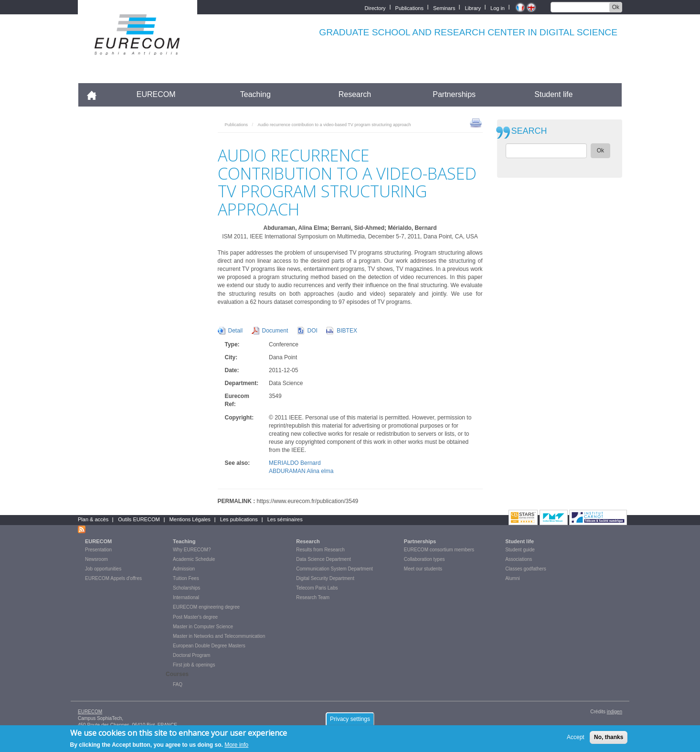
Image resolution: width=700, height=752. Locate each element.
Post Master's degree (195, 617)
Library (473, 7)
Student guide (520, 550)
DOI (313, 331)
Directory (375, 7)
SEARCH (529, 131)
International (186, 597)
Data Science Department (323, 559)
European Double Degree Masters (209, 646)
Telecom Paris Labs (317, 588)
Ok (616, 7)
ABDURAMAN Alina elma (301, 471)
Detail (236, 331)
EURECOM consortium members (439, 550)
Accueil (96, 94)
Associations (519, 559)
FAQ (178, 684)
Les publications (239, 519)
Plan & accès (93, 519)
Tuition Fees (186, 578)
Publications (409, 7)
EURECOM (156, 94)
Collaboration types (424, 559)
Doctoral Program (191, 655)
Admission (184, 569)
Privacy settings (350, 721)
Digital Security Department (325, 578)
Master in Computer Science (203, 627)
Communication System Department (334, 569)
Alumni (513, 578)
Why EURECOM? (192, 550)
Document (275, 331)
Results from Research (320, 550)
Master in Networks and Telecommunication (219, 636)
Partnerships (454, 94)
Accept (576, 740)
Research (355, 94)
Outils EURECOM (139, 519)
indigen (615, 712)
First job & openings (194, 665)
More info (236, 747)
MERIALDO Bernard (295, 463)
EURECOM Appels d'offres (113, 578)
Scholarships (186, 588)
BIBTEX (347, 331)
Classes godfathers (526, 569)
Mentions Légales (190, 519)
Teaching (255, 94)
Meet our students (423, 569)
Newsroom (96, 559)
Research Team (313, 597)
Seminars (444, 7)
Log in (498, 7)
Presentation (98, 550)
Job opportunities (103, 569)
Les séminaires (285, 519)
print (476, 122)
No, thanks (609, 740)
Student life (553, 94)
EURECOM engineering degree (206, 607)
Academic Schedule (194, 559)
